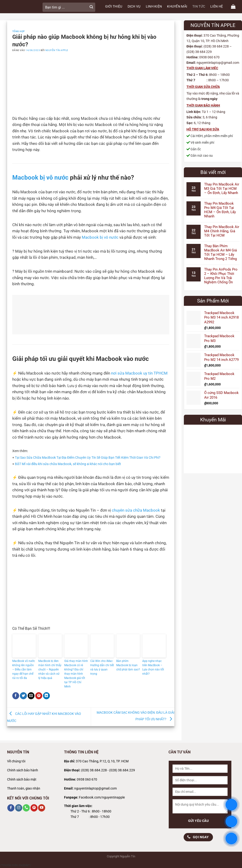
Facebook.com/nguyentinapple (102, 797)
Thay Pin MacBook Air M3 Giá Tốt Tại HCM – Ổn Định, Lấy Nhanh (222, 189)
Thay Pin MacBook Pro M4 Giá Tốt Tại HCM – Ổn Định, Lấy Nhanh (220, 210)
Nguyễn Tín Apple (57, 50)
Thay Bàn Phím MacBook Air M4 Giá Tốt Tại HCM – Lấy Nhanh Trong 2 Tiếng (220, 252)
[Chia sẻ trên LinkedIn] (47, 696)
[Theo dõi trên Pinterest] (34, 808)
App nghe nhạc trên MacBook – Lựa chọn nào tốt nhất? (153, 667)
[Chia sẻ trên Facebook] (16, 696)
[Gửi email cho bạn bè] (31, 696)
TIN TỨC (199, 6)
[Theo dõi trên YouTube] (42, 808)
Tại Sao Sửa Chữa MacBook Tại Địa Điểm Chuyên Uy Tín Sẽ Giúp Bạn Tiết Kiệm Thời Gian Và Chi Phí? (88, 458)
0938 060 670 (87, 779)
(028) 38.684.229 (122, 770)
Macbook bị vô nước (40, 177)
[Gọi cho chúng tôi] (26, 808)
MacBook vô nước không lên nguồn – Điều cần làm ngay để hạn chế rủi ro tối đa (24, 669)
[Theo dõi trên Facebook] (11, 808)
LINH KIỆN (154, 6)
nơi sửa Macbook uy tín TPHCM (139, 373)
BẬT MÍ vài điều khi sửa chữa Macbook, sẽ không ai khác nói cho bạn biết (68, 464)
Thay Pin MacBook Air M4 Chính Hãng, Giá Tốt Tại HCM (222, 231)
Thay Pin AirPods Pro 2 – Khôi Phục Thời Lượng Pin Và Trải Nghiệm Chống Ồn (221, 276)
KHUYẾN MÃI (177, 6)
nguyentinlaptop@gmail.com (95, 788)
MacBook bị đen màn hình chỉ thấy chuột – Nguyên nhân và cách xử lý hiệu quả (50, 669)
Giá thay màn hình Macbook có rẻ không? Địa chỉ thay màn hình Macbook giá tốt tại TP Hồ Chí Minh (76, 674)
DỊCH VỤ (134, 6)
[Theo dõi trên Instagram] (19, 808)
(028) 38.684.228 (94, 770)
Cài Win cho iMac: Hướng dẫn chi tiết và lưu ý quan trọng (102, 667)
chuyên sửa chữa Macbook (136, 510)
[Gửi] (91, 7)
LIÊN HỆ (217, 6)
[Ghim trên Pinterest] (39, 696)
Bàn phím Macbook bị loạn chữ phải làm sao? (128, 665)
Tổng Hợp (19, 31)
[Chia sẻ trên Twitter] (23, 696)
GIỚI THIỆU (114, 6)
